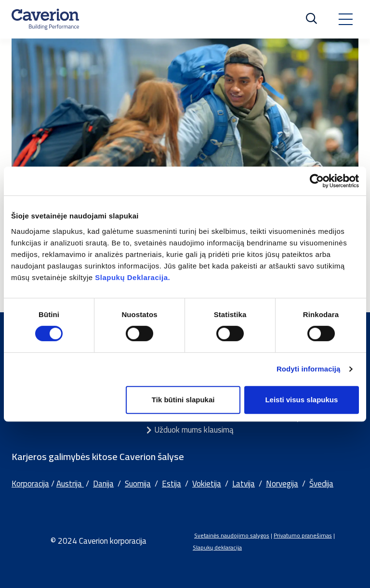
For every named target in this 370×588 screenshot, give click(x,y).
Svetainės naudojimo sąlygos (232, 535)
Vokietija (207, 484)
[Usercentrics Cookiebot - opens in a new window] (317, 181)
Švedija (321, 484)
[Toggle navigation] (345, 19)
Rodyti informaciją (309, 369)
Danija (103, 484)
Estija (172, 484)
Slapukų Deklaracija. (132, 277)
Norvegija (282, 484)
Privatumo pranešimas (303, 535)
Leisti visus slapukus (301, 400)
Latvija (244, 484)
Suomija (138, 484)
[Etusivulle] (45, 19)
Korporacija (30, 484)
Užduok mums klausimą (194, 430)
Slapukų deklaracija (217, 547)
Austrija (70, 484)
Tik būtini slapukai (183, 400)
